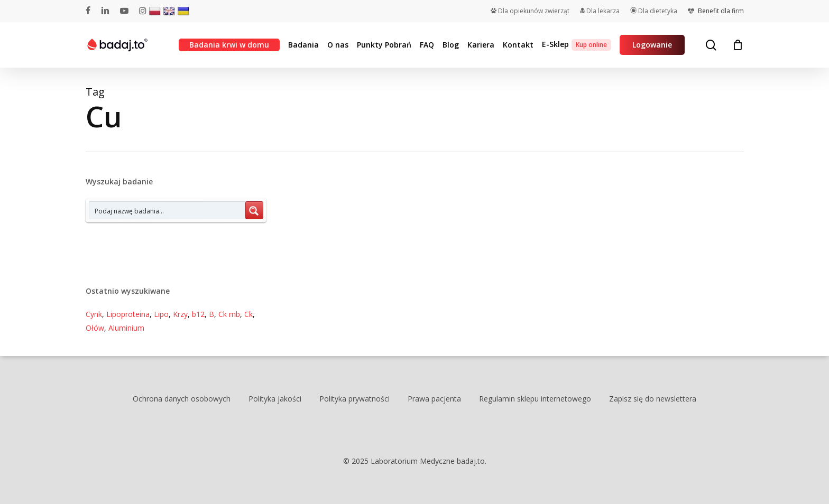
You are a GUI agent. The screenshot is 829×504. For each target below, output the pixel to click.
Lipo (161, 314)
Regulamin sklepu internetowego (535, 399)
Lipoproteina (128, 314)
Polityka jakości (275, 399)
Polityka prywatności (354, 399)
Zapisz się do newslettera (653, 399)
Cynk (94, 314)
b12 (198, 314)
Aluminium (126, 328)
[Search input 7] (168, 210)
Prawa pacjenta (434, 399)
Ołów (95, 328)
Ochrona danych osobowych (182, 399)
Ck (248, 314)
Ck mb (229, 314)
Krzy (180, 314)
